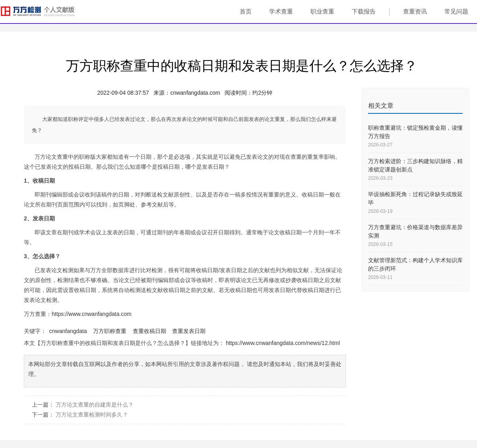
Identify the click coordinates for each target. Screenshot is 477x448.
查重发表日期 (189, 331)
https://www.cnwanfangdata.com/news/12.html (283, 343)
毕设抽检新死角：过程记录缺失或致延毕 (415, 198)
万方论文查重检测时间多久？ (92, 415)
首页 (246, 11)
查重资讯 (415, 11)
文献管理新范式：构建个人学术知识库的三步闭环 (415, 264)
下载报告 (364, 11)
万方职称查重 (110, 331)
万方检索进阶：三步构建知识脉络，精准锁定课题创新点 (415, 165)
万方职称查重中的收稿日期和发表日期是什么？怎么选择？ (242, 66)
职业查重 (322, 11)
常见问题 (456, 11)
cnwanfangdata (68, 331)
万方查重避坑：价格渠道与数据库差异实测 (415, 231)
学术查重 (281, 11)
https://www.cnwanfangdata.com (92, 314)
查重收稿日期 (149, 331)
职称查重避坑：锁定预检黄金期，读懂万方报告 (415, 132)
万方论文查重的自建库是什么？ (95, 405)
